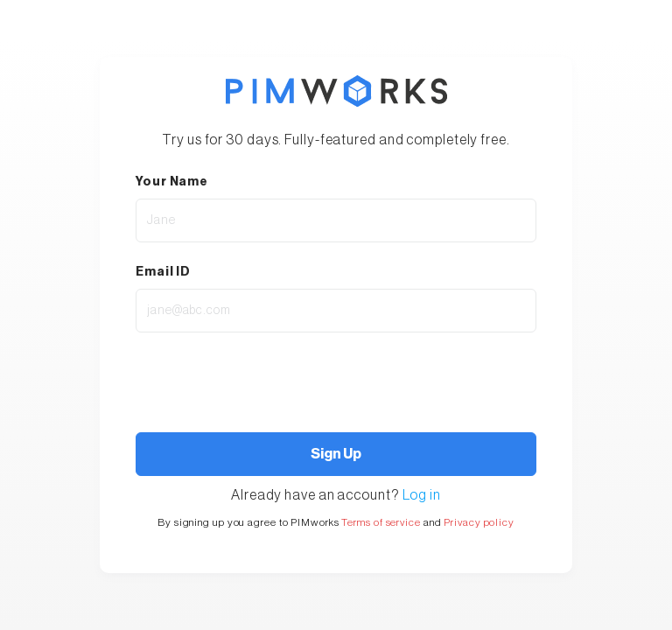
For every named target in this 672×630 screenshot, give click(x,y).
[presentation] (229, 378)
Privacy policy (479, 522)
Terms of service (381, 522)
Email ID (163, 272)
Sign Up (336, 454)
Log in (422, 495)
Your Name (172, 182)
